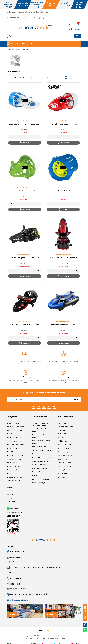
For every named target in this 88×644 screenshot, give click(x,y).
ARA (78, 36)
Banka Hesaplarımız (65, 466)
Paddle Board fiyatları (40, 483)
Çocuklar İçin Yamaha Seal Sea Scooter (63, 124)
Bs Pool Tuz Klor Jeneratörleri (43, 458)
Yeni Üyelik (10, 498)
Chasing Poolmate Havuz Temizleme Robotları (41, 424)
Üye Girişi (10, 494)
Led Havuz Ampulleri (40, 447)
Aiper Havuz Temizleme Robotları (41, 430)
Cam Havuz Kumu (39, 476)
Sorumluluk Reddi (64, 445)
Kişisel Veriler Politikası (66, 456)
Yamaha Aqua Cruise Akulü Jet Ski (63, 325)
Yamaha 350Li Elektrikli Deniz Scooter (63, 258)
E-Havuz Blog (63, 434)
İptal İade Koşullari (65, 452)
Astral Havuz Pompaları (40, 461)
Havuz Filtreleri (12, 452)
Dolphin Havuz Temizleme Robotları (42, 436)
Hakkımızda (62, 423)
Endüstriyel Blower (13, 481)
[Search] (44, 36)
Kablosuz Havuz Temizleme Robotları (42, 442)
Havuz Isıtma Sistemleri (15, 470)
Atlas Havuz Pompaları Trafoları (43, 468)
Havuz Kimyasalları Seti (40, 454)
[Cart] (78, 27)
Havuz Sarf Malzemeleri (15, 477)
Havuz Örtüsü (11, 474)
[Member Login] (69, 27)
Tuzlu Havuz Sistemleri (14, 430)
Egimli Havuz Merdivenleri (41, 479)
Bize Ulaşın (62, 477)
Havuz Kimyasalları (13, 423)
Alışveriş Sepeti (64, 470)
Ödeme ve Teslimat (65, 448)
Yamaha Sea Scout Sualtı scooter (25, 191)
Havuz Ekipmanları (13, 434)
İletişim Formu (63, 474)
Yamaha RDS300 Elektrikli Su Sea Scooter (25, 325)
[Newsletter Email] (44, 399)
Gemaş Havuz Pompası (40, 465)
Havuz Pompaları (12, 448)
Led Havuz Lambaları (14, 438)
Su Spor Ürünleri (12, 441)
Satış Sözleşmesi (64, 438)
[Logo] (36, 27)
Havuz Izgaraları (12, 463)
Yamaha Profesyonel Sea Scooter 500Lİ (25, 258)
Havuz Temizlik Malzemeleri (16, 445)
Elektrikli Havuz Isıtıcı (40, 472)
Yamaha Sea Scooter (23, 50)
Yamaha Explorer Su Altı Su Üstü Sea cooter (25, 124)
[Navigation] (44, 44)
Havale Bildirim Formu (66, 427)
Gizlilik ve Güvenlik (65, 441)
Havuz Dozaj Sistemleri (15, 456)
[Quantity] (25, 137)
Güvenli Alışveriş (64, 459)
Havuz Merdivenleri (13, 466)
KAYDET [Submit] (77, 399)
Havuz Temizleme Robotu (16, 427)
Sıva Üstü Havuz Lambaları (42, 450)
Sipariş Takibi (11, 501)
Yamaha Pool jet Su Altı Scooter (63, 191)
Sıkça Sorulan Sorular (66, 430)
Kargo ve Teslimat (64, 463)
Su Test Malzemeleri (14, 459)
